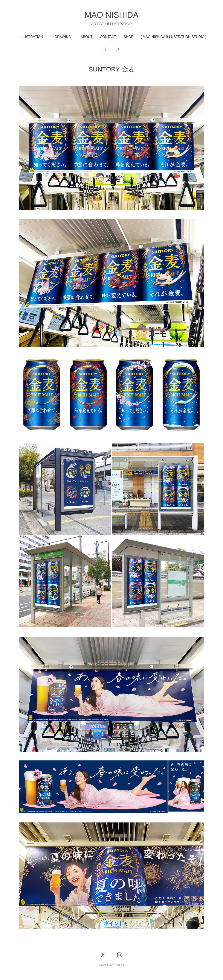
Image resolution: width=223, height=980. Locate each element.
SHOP (129, 37)
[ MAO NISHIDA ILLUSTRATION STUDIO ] (174, 37)
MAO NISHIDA (111, 15)
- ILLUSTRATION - (31, 37)
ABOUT (86, 37)
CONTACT (108, 37)
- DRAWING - (63, 37)
